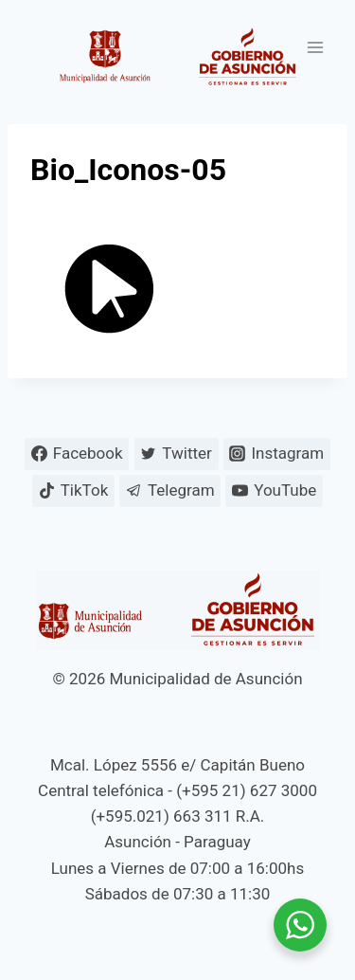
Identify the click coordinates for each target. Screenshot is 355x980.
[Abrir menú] (315, 47)
